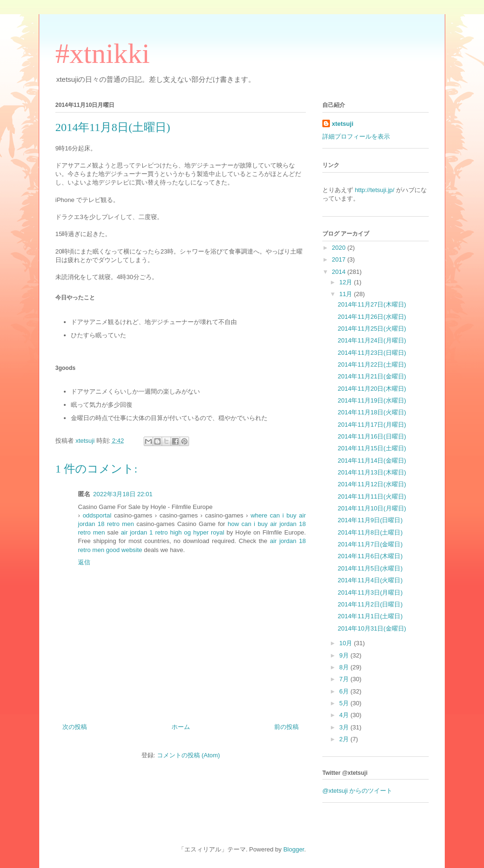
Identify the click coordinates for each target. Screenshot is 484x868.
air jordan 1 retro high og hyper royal (173, 532)
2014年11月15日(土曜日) (372, 448)
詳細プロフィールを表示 (356, 136)
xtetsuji (343, 124)
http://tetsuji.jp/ (375, 190)
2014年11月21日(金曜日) (372, 376)
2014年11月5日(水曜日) (370, 568)
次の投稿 (75, 727)
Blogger (294, 849)
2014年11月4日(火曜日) (370, 580)
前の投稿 (286, 727)
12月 (347, 282)
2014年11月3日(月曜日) (370, 592)
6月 (345, 691)
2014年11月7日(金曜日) (370, 544)
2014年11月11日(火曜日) (372, 496)
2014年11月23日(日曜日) (372, 353)
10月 (347, 643)
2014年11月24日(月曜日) (372, 340)
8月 (345, 667)
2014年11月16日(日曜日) (372, 436)
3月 (345, 727)
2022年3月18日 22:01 (123, 494)
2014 (340, 272)
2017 (340, 259)
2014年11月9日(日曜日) (370, 520)
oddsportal (97, 515)
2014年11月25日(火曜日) (372, 329)
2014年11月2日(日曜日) (370, 604)
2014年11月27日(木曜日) (372, 304)
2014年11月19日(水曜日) (372, 400)
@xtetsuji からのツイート (357, 791)
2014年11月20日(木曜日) (372, 389)
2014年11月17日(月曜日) (372, 425)
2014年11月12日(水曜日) (372, 484)
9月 (345, 655)
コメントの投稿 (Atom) (189, 755)
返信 (84, 562)
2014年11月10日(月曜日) (372, 508)
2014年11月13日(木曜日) (372, 472)
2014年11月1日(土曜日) (370, 616)
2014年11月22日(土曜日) (372, 364)
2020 (340, 248)
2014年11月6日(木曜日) (370, 556)
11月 (347, 294)
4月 (345, 715)
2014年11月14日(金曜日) (372, 460)
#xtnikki (103, 53)
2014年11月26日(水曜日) (372, 317)
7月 (345, 679)
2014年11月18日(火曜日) (372, 412)
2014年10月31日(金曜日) (372, 628)
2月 (345, 739)
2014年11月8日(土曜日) (370, 532)
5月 (345, 703)
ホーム (181, 727)
